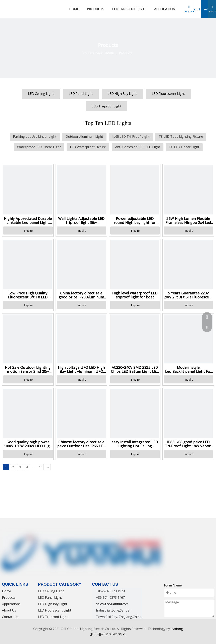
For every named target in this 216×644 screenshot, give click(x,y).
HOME (74, 9)
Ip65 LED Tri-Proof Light (131, 136)
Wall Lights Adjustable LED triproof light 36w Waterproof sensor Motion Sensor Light (81, 220)
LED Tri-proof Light (106, 106)
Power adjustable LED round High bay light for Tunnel (135, 220)
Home (7, 591)
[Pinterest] (206, 537)
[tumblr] (167, 544)
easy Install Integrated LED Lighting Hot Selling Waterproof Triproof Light (135, 444)
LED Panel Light (81, 94)
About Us (9, 610)
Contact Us (10, 617)
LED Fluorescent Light (168, 94)
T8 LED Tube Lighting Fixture (181, 136)
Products (9, 597)
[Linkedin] (175, 537)
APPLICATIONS (166, 9)
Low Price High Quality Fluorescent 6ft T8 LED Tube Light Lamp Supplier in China (28, 295)
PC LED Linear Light (184, 147)
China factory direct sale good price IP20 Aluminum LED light (81, 295)
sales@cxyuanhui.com (112, 604)
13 (41, 467)
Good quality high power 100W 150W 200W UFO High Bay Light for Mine (28, 444)
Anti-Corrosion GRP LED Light (138, 147)
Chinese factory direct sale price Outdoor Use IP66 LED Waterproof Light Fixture (81, 444)
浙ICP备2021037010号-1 (108, 634)
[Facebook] (167, 537)
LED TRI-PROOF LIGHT (129, 9)
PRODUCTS (95, 9)
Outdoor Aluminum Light (84, 136)
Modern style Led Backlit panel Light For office (188, 369)
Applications (11, 604)
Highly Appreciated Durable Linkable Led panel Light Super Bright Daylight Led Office (28, 220)
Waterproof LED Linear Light (39, 147)
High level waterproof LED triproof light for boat (135, 295)
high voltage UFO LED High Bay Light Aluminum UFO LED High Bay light (81, 369)
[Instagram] (198, 537)
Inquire (28, 231)
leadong (177, 629)
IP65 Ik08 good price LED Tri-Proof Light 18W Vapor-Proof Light (188, 444)
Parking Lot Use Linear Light (35, 136)
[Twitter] (183, 537)
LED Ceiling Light (41, 94)
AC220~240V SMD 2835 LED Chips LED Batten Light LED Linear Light (135, 369)
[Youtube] (190, 537)
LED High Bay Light (122, 94)
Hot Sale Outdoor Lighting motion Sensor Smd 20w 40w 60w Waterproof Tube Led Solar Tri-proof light (28, 369)
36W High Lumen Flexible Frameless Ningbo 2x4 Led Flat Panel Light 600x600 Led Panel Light (188, 220)
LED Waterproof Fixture (88, 147)
